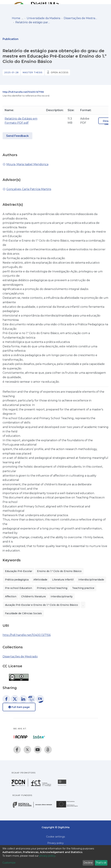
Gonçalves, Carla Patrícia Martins (29, 189)
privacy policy (47, 856)
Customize (9, 863)
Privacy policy (56, 843)
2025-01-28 (11, 72)
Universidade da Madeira (43, 18)
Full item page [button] (19, 707)
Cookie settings (56, 837)
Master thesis (33, 72)
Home (16, 18)
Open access (60, 72)
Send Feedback (17, 136)
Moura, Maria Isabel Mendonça (27, 164)
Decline (88, 863)
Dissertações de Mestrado (81, 18)
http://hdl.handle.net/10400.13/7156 (23, 92)
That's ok (101, 863)
